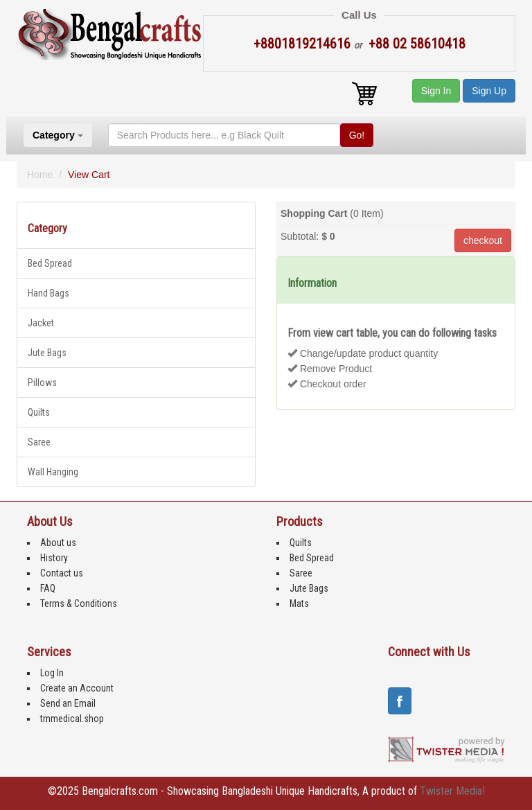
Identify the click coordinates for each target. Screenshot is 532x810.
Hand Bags (48, 293)
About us (58, 543)
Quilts (39, 412)
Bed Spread (50, 263)
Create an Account (77, 688)
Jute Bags (47, 353)
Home (40, 175)
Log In (52, 673)
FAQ (48, 588)
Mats (299, 604)
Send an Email (68, 703)
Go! (357, 135)
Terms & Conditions (79, 604)
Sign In (436, 91)
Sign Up (489, 91)
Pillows (42, 382)
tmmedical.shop (72, 719)
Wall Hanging (53, 472)
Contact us (62, 573)
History (54, 558)
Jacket (41, 323)
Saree (39, 442)
